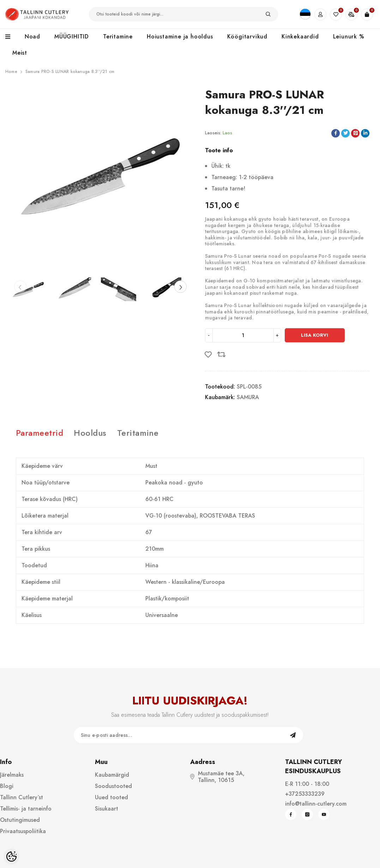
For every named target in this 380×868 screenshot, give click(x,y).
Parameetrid (40, 433)
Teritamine (138, 433)
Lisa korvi (315, 335)
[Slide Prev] (20, 287)
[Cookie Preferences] (11, 857)
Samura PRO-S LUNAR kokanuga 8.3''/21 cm (70, 72)
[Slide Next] (180, 287)
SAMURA (248, 397)
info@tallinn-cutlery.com (316, 804)
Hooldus (90, 433)
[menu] (11, 37)
